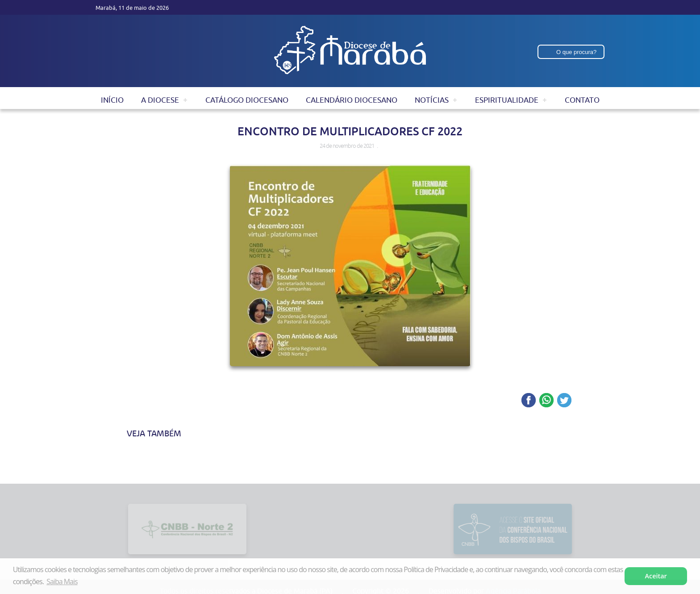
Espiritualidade (507, 100)
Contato (582, 100)
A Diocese (160, 100)
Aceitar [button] (656, 576)
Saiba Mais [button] (62, 581)
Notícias (432, 100)
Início (112, 100)
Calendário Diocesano (352, 100)
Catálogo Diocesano (247, 100)
